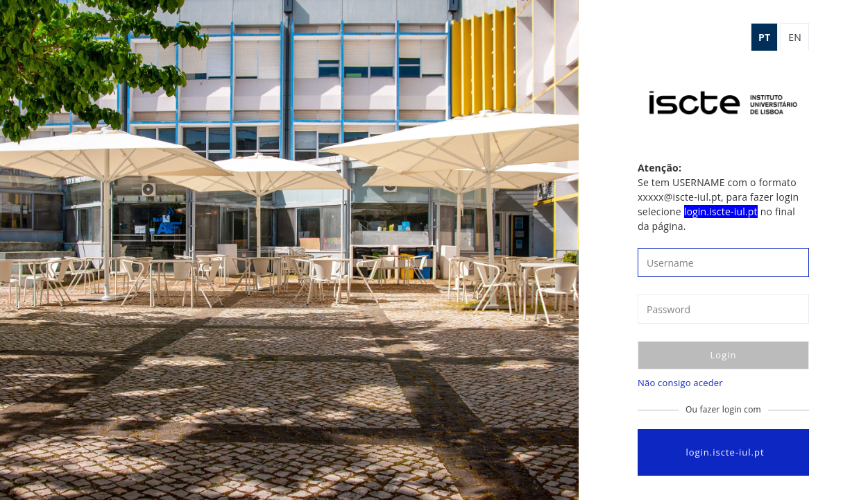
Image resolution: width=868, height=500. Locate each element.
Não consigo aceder (680, 383)
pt (764, 37)
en (795, 37)
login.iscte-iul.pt (723, 452)
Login (724, 355)
